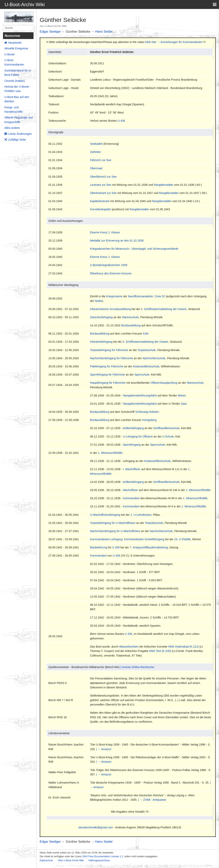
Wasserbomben (129, 647)
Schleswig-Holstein (147, 412)
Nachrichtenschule (154, 358)
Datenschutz (46, 860)
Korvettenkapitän (100, 209)
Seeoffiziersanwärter (140, 296)
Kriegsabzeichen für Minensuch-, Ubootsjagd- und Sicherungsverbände (134, 249)
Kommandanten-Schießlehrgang (144, 539)
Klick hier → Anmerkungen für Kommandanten (174, 42)
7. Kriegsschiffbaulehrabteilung (149, 547)
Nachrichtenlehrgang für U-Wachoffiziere (115, 531)
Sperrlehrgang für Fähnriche (107, 375)
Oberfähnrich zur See (103, 177)
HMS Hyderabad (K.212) (183, 647)
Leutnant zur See (101, 185)
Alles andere (12, 128)
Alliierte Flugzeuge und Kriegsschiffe (19, 120)
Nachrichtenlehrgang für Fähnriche (111, 358)
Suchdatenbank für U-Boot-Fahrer (18, 73)
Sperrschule (142, 375)
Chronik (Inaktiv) (15, 81)
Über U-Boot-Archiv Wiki (71, 860)
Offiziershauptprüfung (164, 383)
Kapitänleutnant (100, 201)
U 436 (121, 121)
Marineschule (130, 317)
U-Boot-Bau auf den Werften (17, 99)
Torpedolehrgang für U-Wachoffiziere (113, 523)
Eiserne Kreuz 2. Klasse (105, 232)
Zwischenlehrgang (101, 317)
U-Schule (168, 436)
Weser (182, 395)
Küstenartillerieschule (146, 366)
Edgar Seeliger (50, 32)
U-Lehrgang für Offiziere (138, 436)
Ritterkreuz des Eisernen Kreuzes (111, 273)
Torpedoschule (147, 350)
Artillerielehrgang (133, 428)
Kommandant (131, 498)
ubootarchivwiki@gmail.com (96, 827)
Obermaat (96, 168)
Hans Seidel (104, 32)
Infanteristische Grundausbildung (110, 309)
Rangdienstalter (164, 185)
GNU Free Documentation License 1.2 (103, 856)
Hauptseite (15, 43)
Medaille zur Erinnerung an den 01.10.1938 (117, 241)
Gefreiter (95, 152)
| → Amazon (104, 749)
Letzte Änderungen (20, 134)
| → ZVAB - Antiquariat (152, 800)
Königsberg (149, 420)
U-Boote (9, 54)
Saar (184, 404)
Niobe (98, 301)
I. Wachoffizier (132, 469)
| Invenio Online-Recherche (137, 667)
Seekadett (96, 144)
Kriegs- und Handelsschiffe (14, 110)
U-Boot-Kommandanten (14, 62)
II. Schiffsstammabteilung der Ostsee (164, 309)
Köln (146, 334)
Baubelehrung (99, 547)
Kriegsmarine (114, 296)
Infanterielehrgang (101, 342)
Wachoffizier (130, 490)
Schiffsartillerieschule (166, 428)
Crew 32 (160, 296)
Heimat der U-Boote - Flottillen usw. (18, 89)
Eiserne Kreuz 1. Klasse (105, 257)
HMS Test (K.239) (160, 651)
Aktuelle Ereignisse (16, 48)
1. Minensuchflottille (110, 453)
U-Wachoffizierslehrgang (105, 515)
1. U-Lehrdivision (141, 515)
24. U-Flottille (182, 539)
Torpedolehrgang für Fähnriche (109, 350)
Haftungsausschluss (99, 860)
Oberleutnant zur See (103, 193)
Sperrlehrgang (132, 445)
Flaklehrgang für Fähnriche (107, 366)
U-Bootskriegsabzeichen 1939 (109, 265)
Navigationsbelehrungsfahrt (140, 395)
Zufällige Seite (17, 140)
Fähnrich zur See (101, 160)
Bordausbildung (131, 325)
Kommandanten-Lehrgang (106, 539)
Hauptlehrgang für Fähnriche (108, 383)
